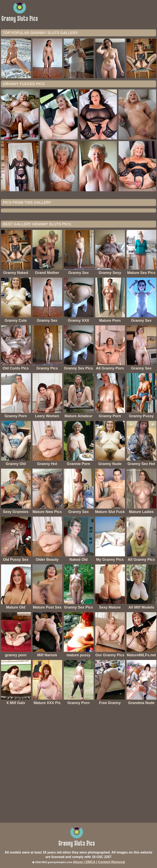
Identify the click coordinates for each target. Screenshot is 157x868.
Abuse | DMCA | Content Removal (99, 862)
